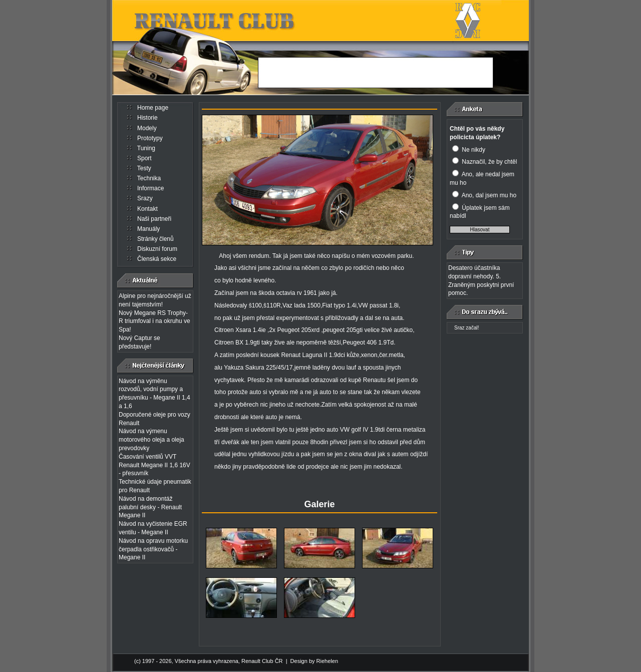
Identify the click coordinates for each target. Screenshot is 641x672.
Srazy (145, 198)
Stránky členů (155, 239)
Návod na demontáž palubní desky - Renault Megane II (150, 507)
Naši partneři (154, 219)
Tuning (146, 148)
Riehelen (327, 661)
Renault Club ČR (262, 661)
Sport (144, 158)
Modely (147, 128)
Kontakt (147, 209)
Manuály (148, 229)
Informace (150, 188)
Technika (149, 178)
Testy (144, 168)
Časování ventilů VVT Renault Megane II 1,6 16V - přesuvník (154, 465)
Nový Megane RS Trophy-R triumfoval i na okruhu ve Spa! (154, 321)
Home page (153, 108)
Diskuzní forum (157, 249)
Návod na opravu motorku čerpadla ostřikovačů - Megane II (153, 549)
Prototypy (150, 138)
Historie (147, 118)
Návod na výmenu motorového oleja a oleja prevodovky (151, 440)
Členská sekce (157, 259)
